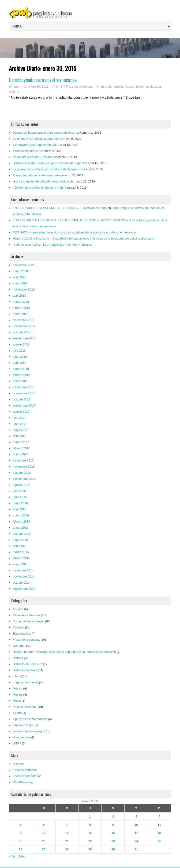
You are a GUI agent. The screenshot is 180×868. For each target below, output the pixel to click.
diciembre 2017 (23, 387)
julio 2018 (19, 351)
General (18, 646)
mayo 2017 (20, 430)
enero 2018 (20, 381)
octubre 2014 (22, 583)
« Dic (12, 856)
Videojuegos (21, 737)
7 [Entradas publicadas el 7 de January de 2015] (67, 825)
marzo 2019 (21, 302)
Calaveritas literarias (26, 615)
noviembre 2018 (24, 326)
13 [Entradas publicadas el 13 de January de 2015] (44, 833)
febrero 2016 (21, 521)
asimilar (119, 87)
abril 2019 (19, 296)
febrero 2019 (21, 308)
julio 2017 (19, 418)
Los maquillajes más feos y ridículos (67, 245)
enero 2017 (20, 454)
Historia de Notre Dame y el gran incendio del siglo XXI (50, 163)
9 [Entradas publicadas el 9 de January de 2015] (113, 825)
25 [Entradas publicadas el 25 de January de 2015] (159, 841)
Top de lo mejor (23, 725)
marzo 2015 (21, 552)
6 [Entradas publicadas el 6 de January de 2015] (44, 825)
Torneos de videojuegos (29, 731)
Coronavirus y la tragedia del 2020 (36, 145)
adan (17, 87)
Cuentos (18, 627)
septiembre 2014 (24, 589)
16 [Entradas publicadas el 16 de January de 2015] (113, 833)
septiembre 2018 (24, 338)
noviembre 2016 (24, 467)
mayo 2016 (20, 503)
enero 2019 (20, 314)
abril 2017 (19, 436)
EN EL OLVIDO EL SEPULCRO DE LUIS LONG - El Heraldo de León (60, 208)
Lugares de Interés (25, 682)
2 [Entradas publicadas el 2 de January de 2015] (113, 816)
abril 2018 (19, 363)
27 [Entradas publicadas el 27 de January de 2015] (44, 849)
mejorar (14, 91)
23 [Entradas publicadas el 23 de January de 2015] (113, 841)
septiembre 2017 (24, 405)
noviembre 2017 (24, 393)
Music (17, 701)
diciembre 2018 (23, 320)
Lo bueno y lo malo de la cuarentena (37, 139)
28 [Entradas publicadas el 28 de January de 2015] (67, 849)
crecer (130, 87)
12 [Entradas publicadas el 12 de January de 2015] (21, 833)
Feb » (22, 856)
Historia (18, 658)
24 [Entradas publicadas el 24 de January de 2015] (136, 841)
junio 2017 (20, 424)
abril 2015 (19, 546)
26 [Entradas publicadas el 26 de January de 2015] (21, 849)
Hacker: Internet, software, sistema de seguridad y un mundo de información (64, 652)
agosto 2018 (21, 344)
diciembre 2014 (23, 570)
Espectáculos (22, 634)
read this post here (25, 245)
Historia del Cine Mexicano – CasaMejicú (40, 238)
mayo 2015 (20, 540)
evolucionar (154, 87)
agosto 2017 (21, 412)
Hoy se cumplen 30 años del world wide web (43, 181)
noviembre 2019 (24, 289)
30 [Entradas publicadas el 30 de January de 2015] (113, 849)
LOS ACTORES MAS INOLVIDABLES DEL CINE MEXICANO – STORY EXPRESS (69, 220)
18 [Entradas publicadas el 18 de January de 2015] (159, 833)
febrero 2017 (21, 448)
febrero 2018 (21, 375)
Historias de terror (25, 670)
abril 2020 (19, 277)
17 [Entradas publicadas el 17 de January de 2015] (136, 833)
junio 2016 (20, 497)
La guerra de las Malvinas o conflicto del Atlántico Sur (49, 169)
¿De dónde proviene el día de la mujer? (39, 188)
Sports (17, 713)
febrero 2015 (21, 558)
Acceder (18, 764)
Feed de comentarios (27, 776)
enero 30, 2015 (38, 87)
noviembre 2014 (24, 576)
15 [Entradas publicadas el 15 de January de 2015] (90, 833)
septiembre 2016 (24, 479)
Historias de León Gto (27, 664)
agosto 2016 (21, 485)
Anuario (18, 609)
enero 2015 (20, 564)
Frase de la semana (79, 87)
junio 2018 (20, 357)
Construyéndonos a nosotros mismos (43, 80)
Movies (17, 695)
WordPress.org (23, 782)
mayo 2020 (20, 271)
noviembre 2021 (24, 265)
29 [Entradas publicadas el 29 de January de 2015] (90, 849)
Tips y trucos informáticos (30, 719)
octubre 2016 (22, 473)
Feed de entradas (25, 770)
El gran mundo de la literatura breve (37, 175)
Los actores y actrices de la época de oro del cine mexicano (95, 232)
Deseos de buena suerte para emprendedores (44, 133)
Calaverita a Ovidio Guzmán (32, 157)
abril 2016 (19, 509)
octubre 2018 (22, 332)
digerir (140, 87)
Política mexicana (25, 707)
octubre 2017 (22, 399)
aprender (107, 87)
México (17, 688)
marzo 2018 (21, 369)
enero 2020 (20, 283)
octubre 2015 (22, 534)
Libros (17, 676)
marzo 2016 (21, 515)
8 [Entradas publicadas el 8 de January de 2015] (90, 825)
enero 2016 (20, 528)
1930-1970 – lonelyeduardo (31, 232)
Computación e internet (28, 621)
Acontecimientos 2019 (28, 151)
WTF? (17, 743)
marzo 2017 (21, 442)
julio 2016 (19, 491)
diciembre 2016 (23, 460)
